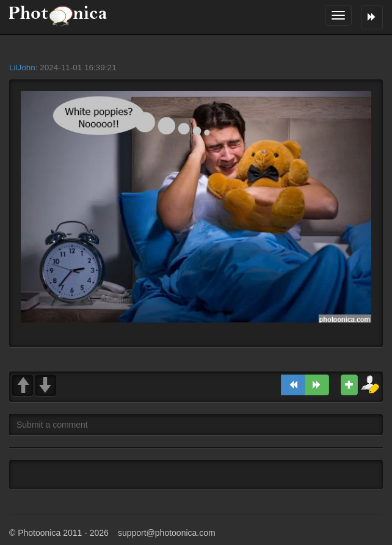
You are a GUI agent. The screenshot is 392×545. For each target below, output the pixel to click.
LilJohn (22, 68)
